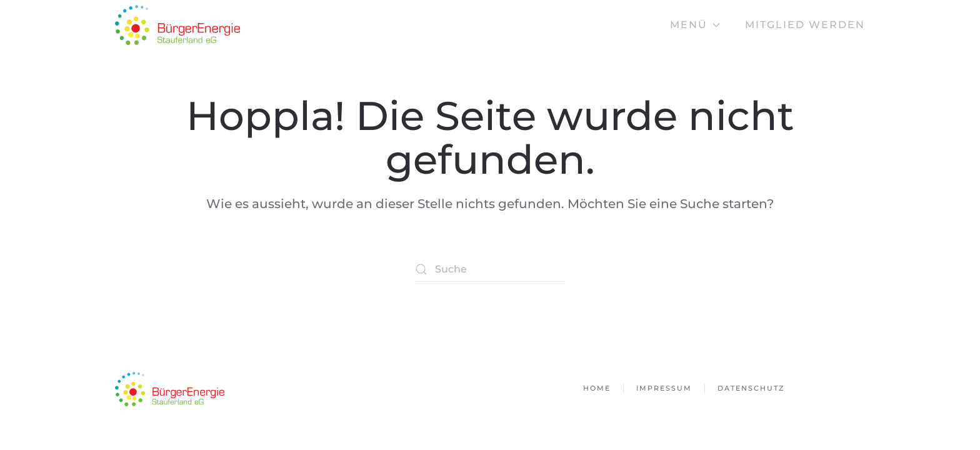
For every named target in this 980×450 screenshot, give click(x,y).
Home (597, 388)
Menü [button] (695, 25)
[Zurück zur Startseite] (177, 25)
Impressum (664, 388)
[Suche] (490, 269)
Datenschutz (751, 388)
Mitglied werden (805, 25)
